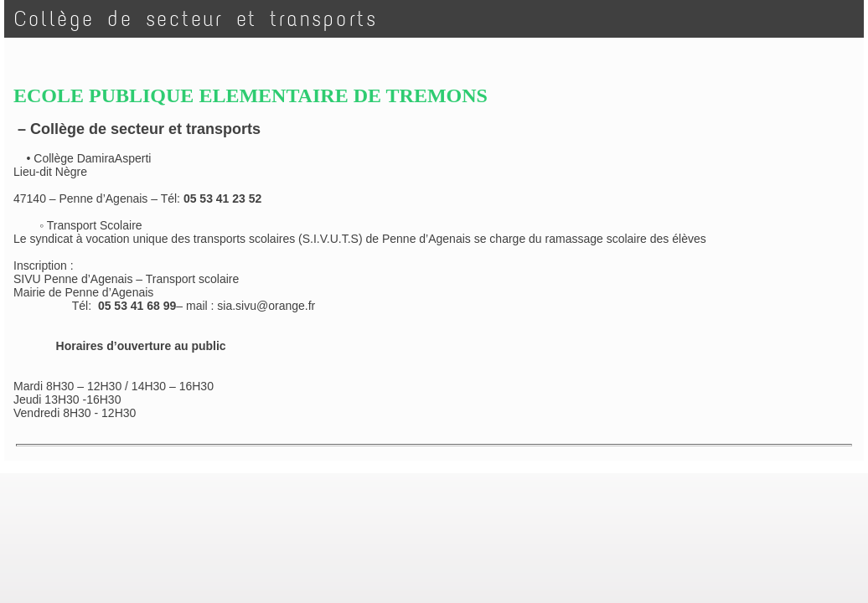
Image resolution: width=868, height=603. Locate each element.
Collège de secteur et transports (196, 19)
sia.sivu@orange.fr (266, 306)
